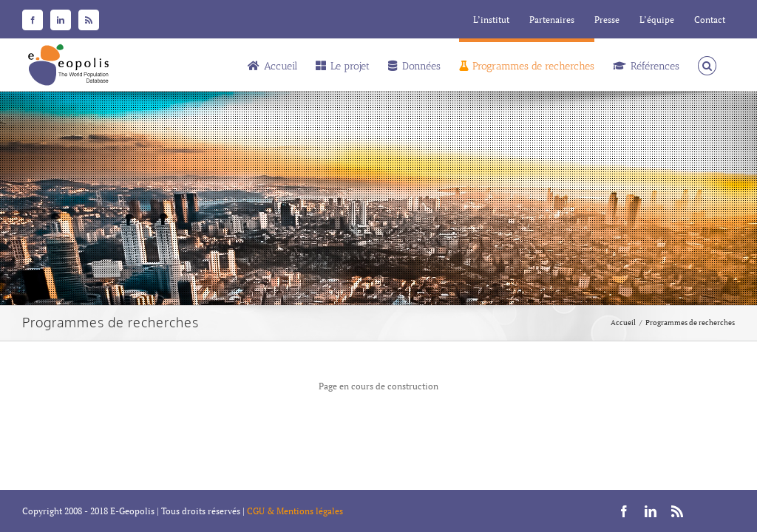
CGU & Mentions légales (295, 511)
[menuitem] (491, 20)
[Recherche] (707, 64)
